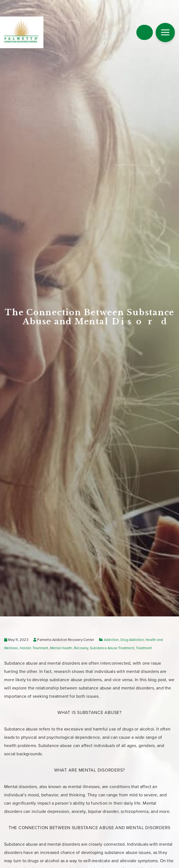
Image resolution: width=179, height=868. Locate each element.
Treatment (144, 648)
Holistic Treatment (34, 648)
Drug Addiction (132, 640)
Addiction (111, 640)
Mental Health (61, 648)
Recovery (81, 648)
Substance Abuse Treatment (112, 648)
